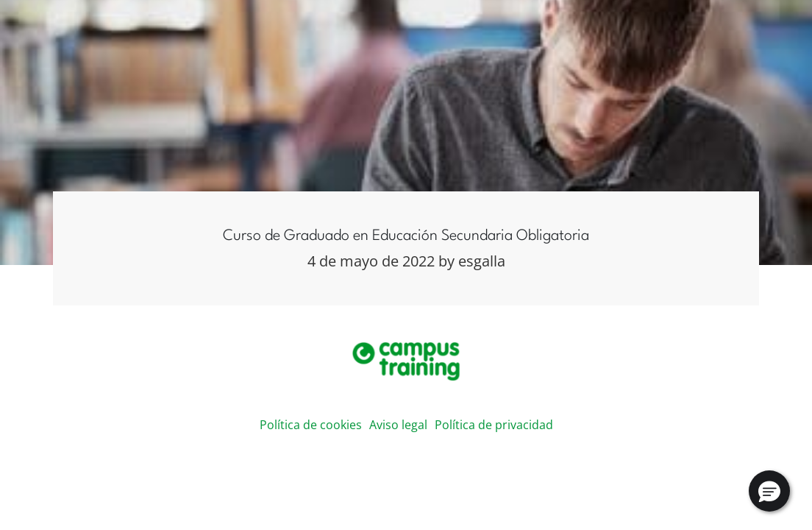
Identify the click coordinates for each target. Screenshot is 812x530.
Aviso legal (398, 425)
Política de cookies (311, 425)
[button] (769, 491)
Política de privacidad (494, 425)
